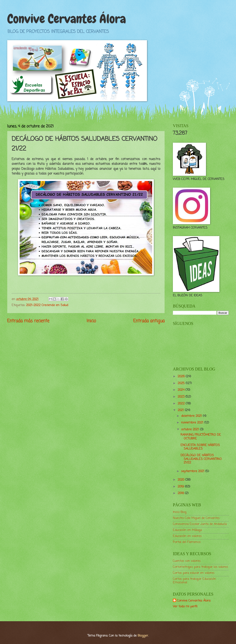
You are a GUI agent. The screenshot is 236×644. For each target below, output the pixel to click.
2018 (181, 493)
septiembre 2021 (193, 471)
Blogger (143, 636)
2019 (181, 487)
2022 (182, 404)
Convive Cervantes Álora (67, 19)
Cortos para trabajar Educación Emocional (194, 581)
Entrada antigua (149, 321)
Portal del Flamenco (187, 542)
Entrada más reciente (28, 321)
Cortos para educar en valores (194, 573)
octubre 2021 (191, 429)
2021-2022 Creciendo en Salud (47, 305)
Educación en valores (187, 536)
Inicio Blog (180, 512)
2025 (182, 383)
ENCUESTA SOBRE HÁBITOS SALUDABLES (200, 447)
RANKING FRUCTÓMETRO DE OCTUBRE (201, 437)
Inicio (91, 321)
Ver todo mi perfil (185, 607)
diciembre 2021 (192, 416)
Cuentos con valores (187, 561)
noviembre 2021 (193, 423)
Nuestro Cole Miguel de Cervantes (196, 518)
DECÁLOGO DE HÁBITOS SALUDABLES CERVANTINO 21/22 (201, 459)
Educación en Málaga (187, 530)
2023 (182, 397)
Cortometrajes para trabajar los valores (200, 567)
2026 (182, 376)
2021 (181, 410)
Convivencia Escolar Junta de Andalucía (200, 524)
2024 (182, 390)
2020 (181, 480)
